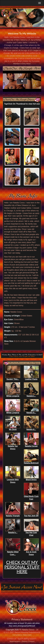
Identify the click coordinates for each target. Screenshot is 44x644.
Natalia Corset (31, 446)
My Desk (13, 429)
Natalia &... (31, 413)
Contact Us (12, 639)
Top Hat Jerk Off (31, 516)
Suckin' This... (13, 379)
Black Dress (31, 480)
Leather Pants (31, 379)
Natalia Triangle (13, 516)
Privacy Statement (22, 619)
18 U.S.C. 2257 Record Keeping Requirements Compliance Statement (22, 632)
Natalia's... (31, 396)
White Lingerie (13, 396)
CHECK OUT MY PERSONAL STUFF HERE (22, 567)
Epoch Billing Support (27, 639)
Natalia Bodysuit (31, 463)
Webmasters (15, 641)
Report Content (28, 641)
